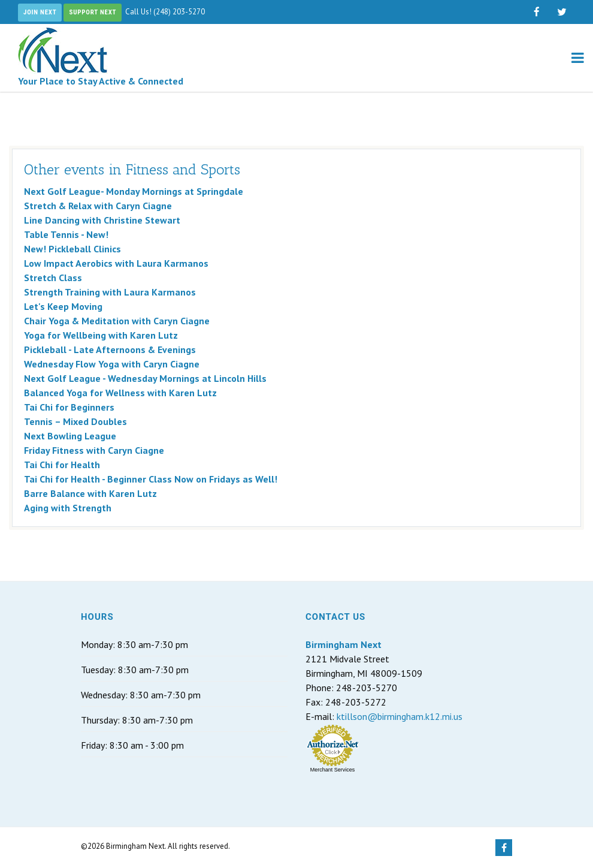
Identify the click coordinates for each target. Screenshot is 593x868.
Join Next (40, 12)
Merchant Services (333, 770)
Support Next (93, 12)
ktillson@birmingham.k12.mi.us (400, 716)
